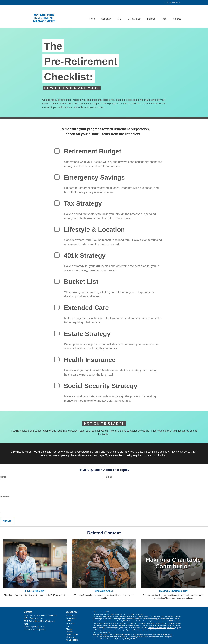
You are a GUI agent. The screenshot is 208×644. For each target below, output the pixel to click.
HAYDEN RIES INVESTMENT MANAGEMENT (44, 18)
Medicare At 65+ (104, 591)
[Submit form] (7, 521)
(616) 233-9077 (172, 3)
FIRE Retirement (35, 591)
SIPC (171, 634)
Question (5, 497)
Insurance (70, 624)
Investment (71, 618)
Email (109, 477)
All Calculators (72, 640)
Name (3, 477)
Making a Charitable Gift (173, 591)
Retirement (71, 615)
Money (69, 629)
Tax (68, 626)
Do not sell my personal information (146, 630)
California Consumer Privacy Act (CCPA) (161, 628)
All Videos (70, 637)
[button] (105, 17)
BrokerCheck (140, 614)
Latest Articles (72, 634)
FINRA (165, 634)
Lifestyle (70, 632)
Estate (69, 621)
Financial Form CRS (103, 612)
